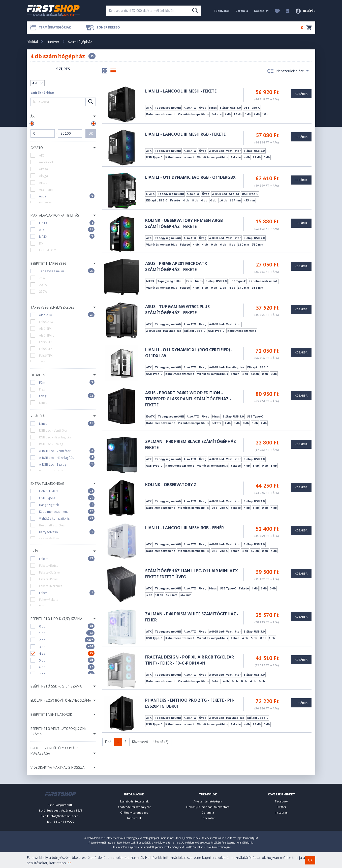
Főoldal (32, 42)
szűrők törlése (42, 93)
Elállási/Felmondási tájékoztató (208, 807)
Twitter (282, 807)
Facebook (282, 801)
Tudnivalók (222, 11)
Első (108, 742)
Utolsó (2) (161, 742)
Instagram (282, 812)
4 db (35, 83)
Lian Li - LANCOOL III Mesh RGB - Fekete (185, 134)
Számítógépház (80, 42)
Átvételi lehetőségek (208, 801)
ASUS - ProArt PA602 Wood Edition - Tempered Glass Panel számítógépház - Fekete (188, 399)
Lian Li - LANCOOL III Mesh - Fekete (181, 91)
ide (69, 863)
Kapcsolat (261, 11)
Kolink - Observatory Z (171, 485)
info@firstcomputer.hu (65, 816)
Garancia (242, 11)
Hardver (53, 42)
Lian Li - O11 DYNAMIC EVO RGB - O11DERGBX (190, 177)
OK (91, 133)
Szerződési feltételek (134, 801)
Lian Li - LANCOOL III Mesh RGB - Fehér (184, 528)
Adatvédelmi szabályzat (134, 807)
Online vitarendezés (134, 812)
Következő (140, 742)
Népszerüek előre (288, 71)
